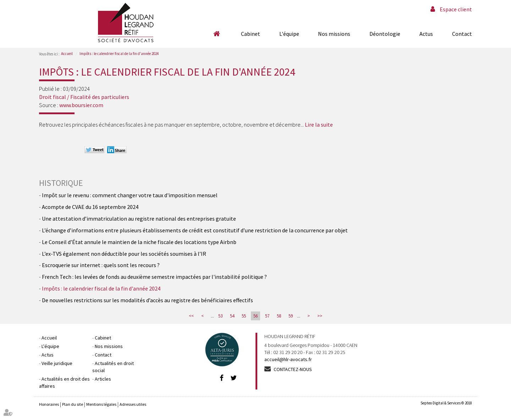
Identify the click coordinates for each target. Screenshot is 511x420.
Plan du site (73, 404)
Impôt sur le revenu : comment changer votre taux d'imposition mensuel (130, 195)
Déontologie (385, 34)
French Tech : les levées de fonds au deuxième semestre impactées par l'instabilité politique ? (154, 277)
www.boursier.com (81, 105)
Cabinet (251, 34)
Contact (462, 34)
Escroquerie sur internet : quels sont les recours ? (101, 265)
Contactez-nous (293, 369)
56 (255, 316)
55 (244, 316)
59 (291, 316)
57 (267, 316)
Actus (426, 34)
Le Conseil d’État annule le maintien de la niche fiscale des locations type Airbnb (139, 242)
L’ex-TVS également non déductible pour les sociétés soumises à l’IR (124, 254)
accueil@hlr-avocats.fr (288, 359)
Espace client (456, 9)
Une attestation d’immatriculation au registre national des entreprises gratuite (139, 219)
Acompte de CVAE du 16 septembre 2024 (90, 207)
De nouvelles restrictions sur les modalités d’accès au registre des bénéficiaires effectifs (147, 300)
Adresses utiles (133, 404)
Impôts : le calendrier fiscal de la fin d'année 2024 (119, 54)
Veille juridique (57, 363)
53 (220, 316)
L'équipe (289, 34)
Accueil (216, 34)
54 (232, 316)
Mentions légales (101, 404)
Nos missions (334, 34)
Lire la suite (319, 125)
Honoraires (49, 404)
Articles (103, 379)
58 (279, 316)
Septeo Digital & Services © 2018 (446, 403)
